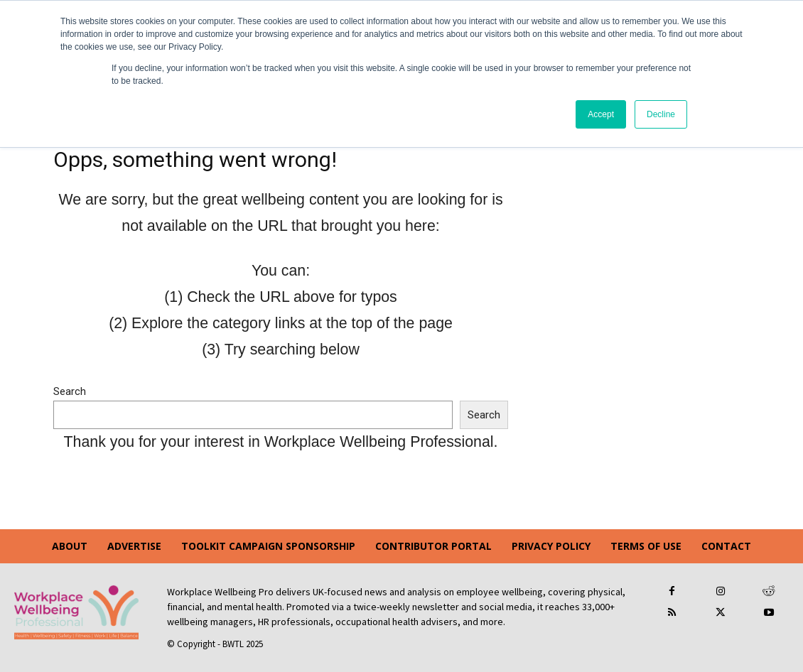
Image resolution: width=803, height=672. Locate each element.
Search (70, 391)
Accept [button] (601, 114)
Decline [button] (661, 114)
